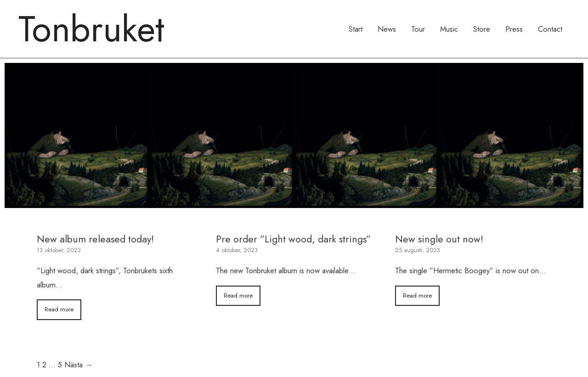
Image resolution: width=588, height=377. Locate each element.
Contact (550, 29)
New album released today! (95, 239)
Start (356, 29)
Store (482, 29)
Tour (418, 29)
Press (514, 29)
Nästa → (79, 365)
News (387, 29)
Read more (59, 309)
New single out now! (439, 239)
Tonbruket (91, 29)
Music (449, 29)
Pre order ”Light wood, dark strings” (293, 239)
